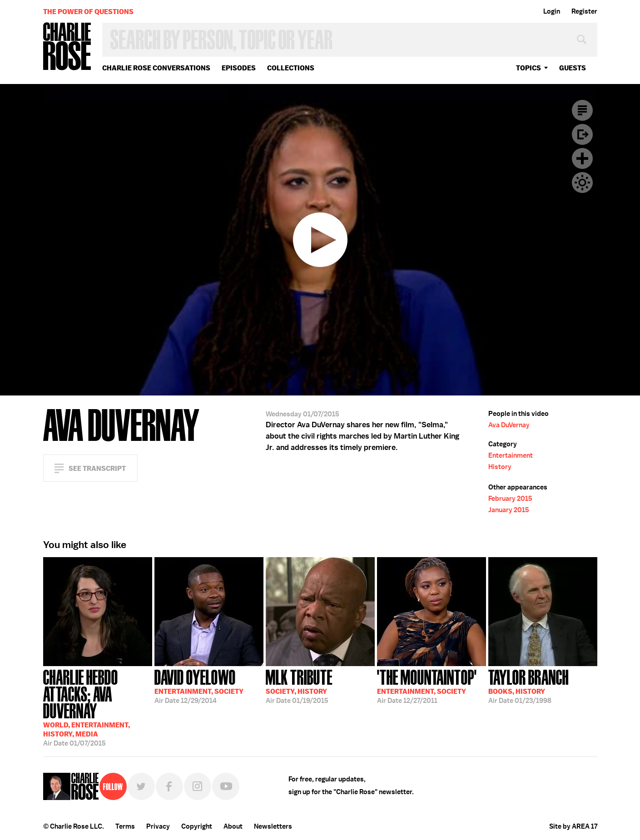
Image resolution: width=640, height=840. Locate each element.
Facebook (169, 786)
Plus (582, 158)
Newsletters (273, 826)
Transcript (582, 110)
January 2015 (509, 510)
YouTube (226, 786)
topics (528, 68)
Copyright (197, 826)
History (500, 467)
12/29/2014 (199, 686)
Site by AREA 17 (573, 826)
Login (552, 11)
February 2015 (510, 499)
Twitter (141, 786)
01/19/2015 (299, 686)
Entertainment (511, 455)
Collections (291, 68)
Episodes (239, 68)
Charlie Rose (67, 47)
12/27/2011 (427, 686)
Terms (125, 826)
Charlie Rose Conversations (156, 68)
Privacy (158, 826)
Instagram (198, 786)
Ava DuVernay (509, 425)
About (233, 826)
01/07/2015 (98, 707)
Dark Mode (582, 183)
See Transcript (97, 468)
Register (584, 11)
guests (573, 68)
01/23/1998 (528, 686)
